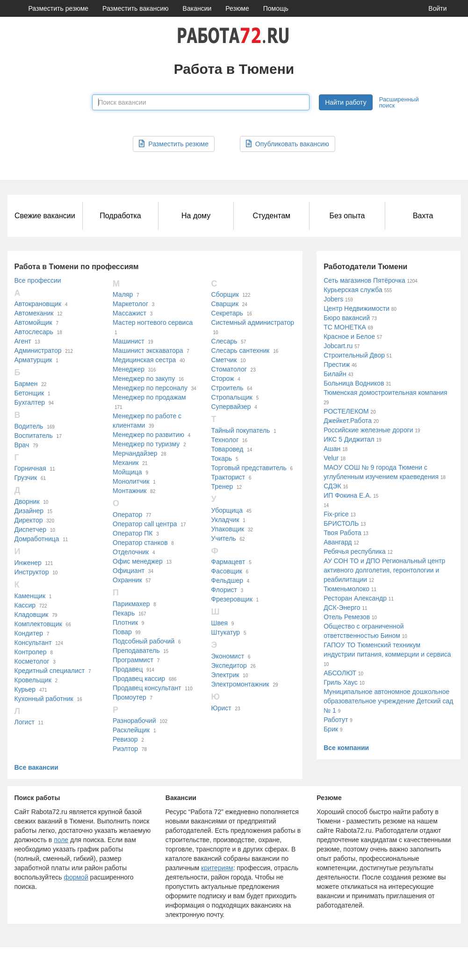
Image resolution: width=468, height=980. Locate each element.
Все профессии (38, 280)
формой (76, 877)
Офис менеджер (138, 561)
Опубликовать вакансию (288, 144)
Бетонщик (29, 393)
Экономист (228, 656)
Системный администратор (253, 322)
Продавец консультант (147, 688)
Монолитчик (131, 481)
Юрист (221, 708)
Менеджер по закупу (144, 379)
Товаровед (227, 449)
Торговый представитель (249, 468)
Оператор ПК (133, 533)
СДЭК (332, 486)
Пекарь (124, 613)
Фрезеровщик (232, 599)
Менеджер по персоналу (150, 388)
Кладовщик (32, 615)
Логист (25, 722)
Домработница (37, 539)
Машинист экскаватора (148, 351)
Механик (126, 463)
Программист (133, 660)
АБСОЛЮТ (340, 673)
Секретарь (227, 313)
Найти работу (346, 102)
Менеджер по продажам (149, 397)
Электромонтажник (240, 684)
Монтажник (130, 491)
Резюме (237, 8)
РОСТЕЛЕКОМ (346, 411)
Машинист (129, 341)
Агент (23, 341)
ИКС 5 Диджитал (349, 439)
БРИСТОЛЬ (341, 523)
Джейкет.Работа (348, 421)
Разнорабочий (134, 721)
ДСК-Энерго (342, 608)
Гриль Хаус (341, 682)
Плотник (125, 622)
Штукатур (226, 632)
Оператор (127, 515)
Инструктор (32, 572)
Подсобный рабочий (144, 641)
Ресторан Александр (355, 598)
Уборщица (227, 510)
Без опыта (347, 216)
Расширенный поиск (399, 102)
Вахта (423, 216)
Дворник (27, 501)
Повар (122, 632)
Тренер (222, 486)
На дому (196, 216)
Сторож (223, 379)
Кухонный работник (44, 699)
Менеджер (129, 369)
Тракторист (228, 477)
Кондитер (29, 633)
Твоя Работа (342, 533)
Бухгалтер (30, 402)
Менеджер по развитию (148, 435)
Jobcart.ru (338, 346)
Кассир (25, 605)
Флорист (224, 590)
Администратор (38, 351)
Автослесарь (34, 332)
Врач (22, 445)
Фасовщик (227, 571)
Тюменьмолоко (346, 589)
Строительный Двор (354, 355)
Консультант (33, 643)
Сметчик (224, 360)
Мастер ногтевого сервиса (153, 322)
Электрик (225, 675)
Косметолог (32, 661)
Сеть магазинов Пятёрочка (364, 280)
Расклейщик (131, 730)
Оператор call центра (145, 524)
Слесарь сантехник (241, 351)
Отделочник (131, 552)
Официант (129, 571)
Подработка (120, 216)
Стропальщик (232, 397)
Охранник (127, 580)
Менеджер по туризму (146, 444)
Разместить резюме (59, 8)
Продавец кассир (139, 679)
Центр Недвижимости (356, 308)
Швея (220, 623)
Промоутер (130, 697)
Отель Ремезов (347, 617)
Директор (29, 520)
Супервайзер (231, 407)
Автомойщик (33, 322)
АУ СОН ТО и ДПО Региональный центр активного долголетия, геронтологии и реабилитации (384, 570)
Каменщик (30, 596)
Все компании (346, 748)
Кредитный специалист (50, 671)
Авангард (338, 542)
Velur (331, 458)
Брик (331, 729)
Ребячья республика (355, 551)
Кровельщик (33, 680)
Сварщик (225, 304)
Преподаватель (136, 651)
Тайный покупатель (241, 430)
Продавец (128, 669)
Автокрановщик (38, 304)
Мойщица (127, 472)
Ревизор (125, 739)
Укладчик (225, 520)
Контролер (31, 652)
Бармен (26, 384)
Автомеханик (34, 313)
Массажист (130, 313)
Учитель (224, 538)
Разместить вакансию (136, 8)
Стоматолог (229, 369)
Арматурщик (33, 360)
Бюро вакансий (347, 318)
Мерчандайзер (135, 453)
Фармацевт (228, 562)
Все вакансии (36, 767)
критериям (217, 868)
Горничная (30, 468)
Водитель (29, 426)
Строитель (227, 388)
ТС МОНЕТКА (345, 327)
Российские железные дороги (368, 430)
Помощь (276, 8)
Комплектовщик (38, 624)
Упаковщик (228, 529)
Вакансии (197, 8)
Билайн (335, 374)
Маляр (123, 294)
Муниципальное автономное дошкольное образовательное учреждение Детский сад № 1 (388, 701)
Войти (437, 8)
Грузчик (26, 478)
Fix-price (336, 514)
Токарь (222, 458)
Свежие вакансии (45, 216)
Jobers (333, 299)
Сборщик (225, 294)
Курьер (25, 689)
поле (61, 840)
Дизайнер (29, 511)
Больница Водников (354, 383)
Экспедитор (229, 665)
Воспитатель (34, 436)
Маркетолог (130, 304)
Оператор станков (140, 543)
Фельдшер (227, 580)
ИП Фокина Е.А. (347, 495)
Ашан (332, 449)
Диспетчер (30, 529)
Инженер (28, 563)
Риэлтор (125, 749)
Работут (336, 720)
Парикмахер (131, 604)
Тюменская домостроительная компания (385, 393)
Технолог (225, 440)
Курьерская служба (353, 290)
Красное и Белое (349, 336)
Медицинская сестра (144, 360)
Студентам (271, 216)
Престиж (337, 365)
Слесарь (224, 341)
